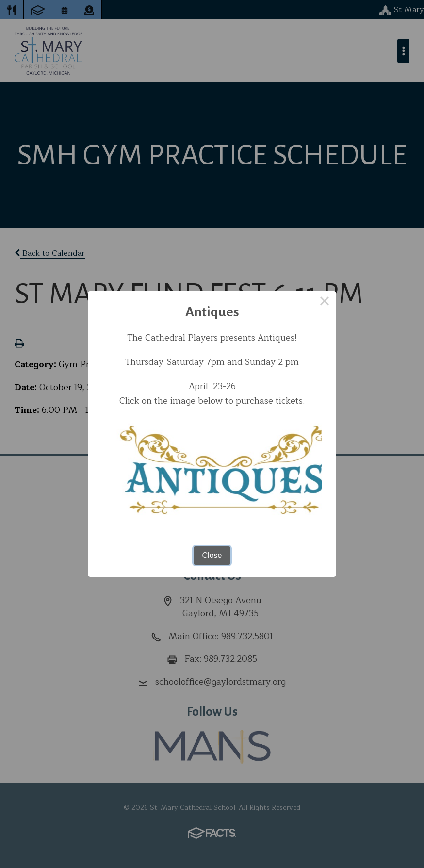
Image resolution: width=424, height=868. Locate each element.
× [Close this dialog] (325, 303)
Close (212, 555)
